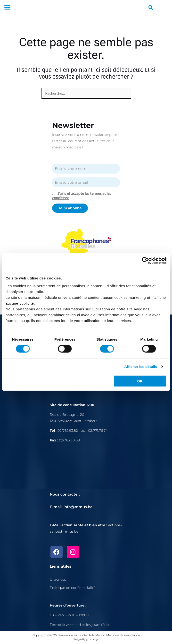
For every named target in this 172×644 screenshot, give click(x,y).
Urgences (58, 579)
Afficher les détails (141, 367)
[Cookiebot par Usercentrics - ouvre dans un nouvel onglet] (145, 261)
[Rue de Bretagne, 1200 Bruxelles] (86, 470)
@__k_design (92, 639)
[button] (7, 8)
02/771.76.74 (98, 431)
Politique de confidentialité (73, 588)
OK (140, 381)
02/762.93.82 (68, 431)
